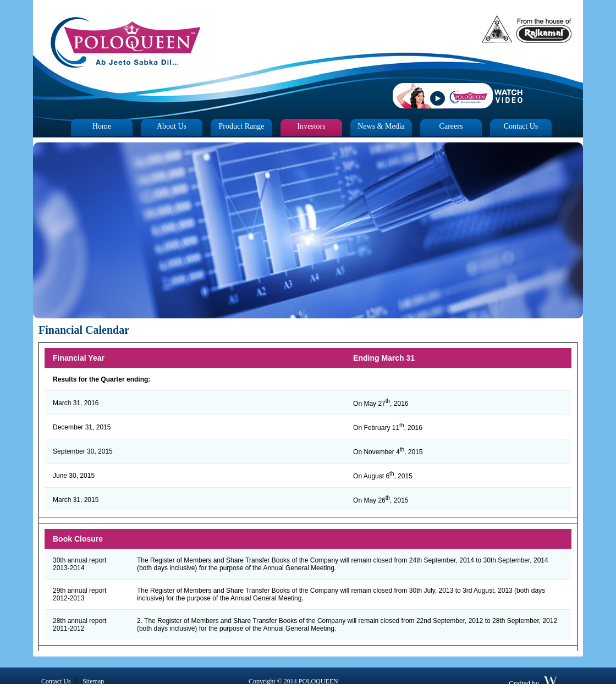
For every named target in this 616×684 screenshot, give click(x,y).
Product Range (242, 126)
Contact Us (521, 126)
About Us (172, 126)
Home (102, 126)
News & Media (381, 126)
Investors (311, 126)
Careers (451, 126)
